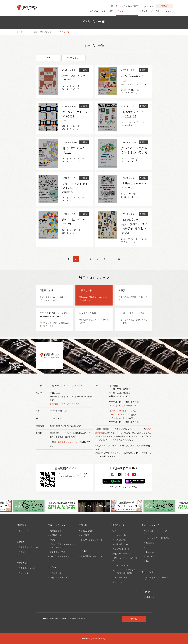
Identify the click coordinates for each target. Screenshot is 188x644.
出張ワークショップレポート (94, 540)
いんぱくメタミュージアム (61, 556)
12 (119, 259)
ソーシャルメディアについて (124, 487)
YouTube (150, 556)
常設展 (53, 540)
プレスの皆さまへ (120, 540)
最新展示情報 (56, 531)
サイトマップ (118, 582)
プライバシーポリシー (122, 578)
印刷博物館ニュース (121, 544)
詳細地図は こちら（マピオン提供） (66, 404)
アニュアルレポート (121, 549)
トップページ (23, 32)
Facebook (150, 543)
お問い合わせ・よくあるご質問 (125, 560)
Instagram (151, 552)
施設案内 (22, 552)
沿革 (114, 531)
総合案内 (94, 11)
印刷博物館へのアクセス (92, 556)
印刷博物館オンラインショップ (156, 579)
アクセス (167, 11)
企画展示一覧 (56, 535)
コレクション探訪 (58, 552)
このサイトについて (121, 566)
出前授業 (85, 535)
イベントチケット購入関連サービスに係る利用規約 (125, 572)
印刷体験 (144, 11)
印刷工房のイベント (59, 578)
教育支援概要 (87, 531)
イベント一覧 (56, 573)
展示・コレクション (127, 11)
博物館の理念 (108, 11)
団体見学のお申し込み (122, 554)
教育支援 (155, 11)
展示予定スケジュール (67, 442)
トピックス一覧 (119, 535)
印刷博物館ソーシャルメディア (156, 532)
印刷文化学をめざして (28, 568)
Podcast (150, 561)
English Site (149, 597)
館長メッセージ (25, 573)
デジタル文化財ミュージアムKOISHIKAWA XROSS (62, 546)
